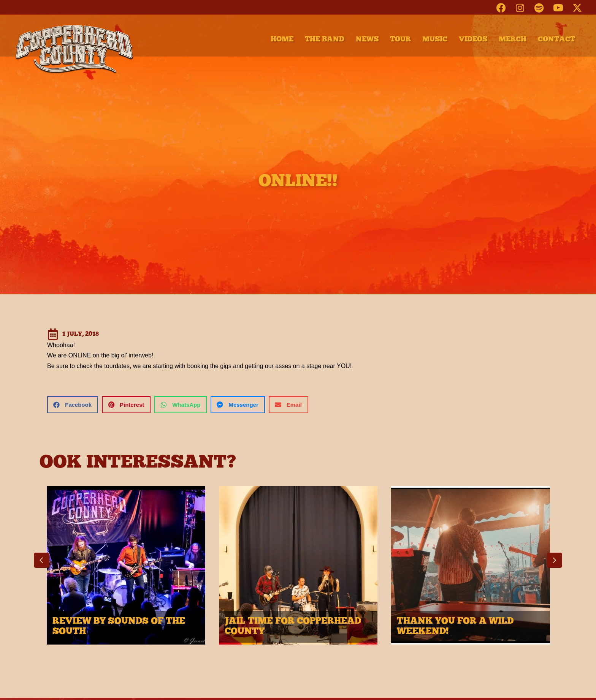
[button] (501, 8)
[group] (126, 569)
